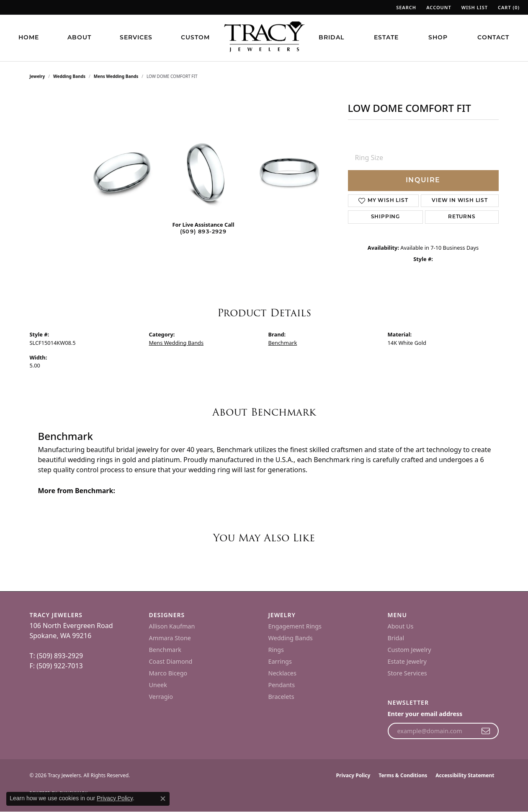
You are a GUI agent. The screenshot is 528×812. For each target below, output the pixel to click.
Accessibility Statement (465, 775)
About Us (401, 626)
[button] (405, 7)
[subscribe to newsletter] (486, 731)
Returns (462, 217)
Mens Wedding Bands (116, 76)
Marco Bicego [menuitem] (168, 673)
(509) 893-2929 (203, 232)
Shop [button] (438, 38)
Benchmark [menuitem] (165, 650)
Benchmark (283, 343)
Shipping (385, 217)
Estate (386, 38)
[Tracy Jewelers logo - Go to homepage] (264, 38)
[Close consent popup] (163, 799)
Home (29, 38)
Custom (195, 38)
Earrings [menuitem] (280, 661)
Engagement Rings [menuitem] (295, 626)
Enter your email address (425, 714)
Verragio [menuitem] (161, 697)
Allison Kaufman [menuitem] (172, 626)
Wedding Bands (69, 76)
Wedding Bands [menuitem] (291, 638)
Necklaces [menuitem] (282, 673)
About (79, 38)
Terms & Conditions (403, 775)
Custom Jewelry (410, 650)
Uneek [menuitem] (158, 685)
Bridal (331, 38)
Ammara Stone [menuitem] (170, 638)
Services (136, 38)
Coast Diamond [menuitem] (171, 661)
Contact (493, 38)
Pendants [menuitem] (282, 685)
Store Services (407, 673)
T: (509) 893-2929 (57, 656)
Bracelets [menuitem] (281, 697)
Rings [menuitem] (276, 650)
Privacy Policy (353, 775)
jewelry (37, 76)
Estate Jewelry (407, 661)
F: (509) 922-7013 (56, 666)
